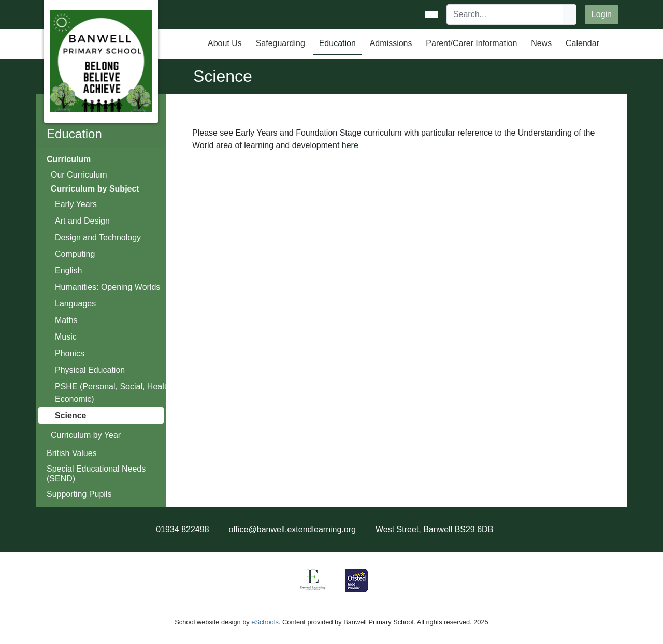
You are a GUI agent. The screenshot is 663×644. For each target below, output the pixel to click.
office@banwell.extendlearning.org (292, 529)
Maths (66, 320)
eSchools (265, 622)
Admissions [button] (391, 43)
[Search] (505, 14)
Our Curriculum (79, 175)
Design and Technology (98, 237)
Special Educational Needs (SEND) (96, 474)
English (68, 270)
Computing (75, 254)
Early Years (76, 204)
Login (602, 14)
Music (66, 337)
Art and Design (82, 221)
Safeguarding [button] (280, 43)
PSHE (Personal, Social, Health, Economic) (114, 393)
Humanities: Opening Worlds (107, 287)
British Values (72, 453)
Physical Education (90, 370)
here (350, 145)
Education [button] (337, 43)
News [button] (541, 43)
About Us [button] (225, 43)
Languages (75, 304)
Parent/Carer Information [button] (471, 43)
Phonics (70, 353)
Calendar (582, 43)
